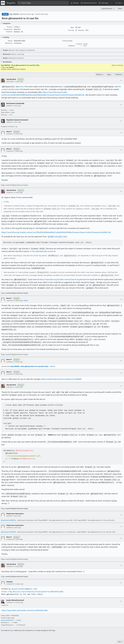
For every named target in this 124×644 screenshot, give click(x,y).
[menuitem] (75, 3)
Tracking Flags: (67, 41)
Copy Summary (107, 9)
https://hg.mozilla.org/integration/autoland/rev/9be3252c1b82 (32, 586)
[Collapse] (121, 80)
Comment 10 (10, 579)
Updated (9, 105)
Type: (72, 27)
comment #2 (27, 197)
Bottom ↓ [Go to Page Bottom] (100, 74)
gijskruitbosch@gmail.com (24, 583)
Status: (10, 41)
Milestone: (9, 43)
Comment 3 (10, 192)
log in (12, 625)
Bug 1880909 (14, 14)
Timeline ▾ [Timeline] (119, 74)
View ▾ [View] (120, 9)
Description (10, 82)
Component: (8, 29)
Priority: (71, 30)
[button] (118, 3)
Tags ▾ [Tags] (109, 74)
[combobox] (43, 3)
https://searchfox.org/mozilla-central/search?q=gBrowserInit (64, 277)
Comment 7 (10, 383)
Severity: (81, 30)
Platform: (9, 32)
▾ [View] (114, 9)
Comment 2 (10, 151)
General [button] (17, 29)
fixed (85, 46)
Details (114, 65)
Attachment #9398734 (9, 515)
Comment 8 (10, 534)
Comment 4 (10, 298)
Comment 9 (10, 561)
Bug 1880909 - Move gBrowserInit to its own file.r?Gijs (20, 65)
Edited (26, 298)
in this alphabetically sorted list (43, 250)
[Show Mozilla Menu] (3, 3)
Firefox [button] (17, 27)
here (22, 87)
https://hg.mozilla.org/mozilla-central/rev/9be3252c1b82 (25, 605)
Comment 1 (10, 134)
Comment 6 (10, 370)
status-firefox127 (7, 615)
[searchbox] (43, 3)
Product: (10, 27)
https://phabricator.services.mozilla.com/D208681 (61, 375)
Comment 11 (10, 597)
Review (121, 65)
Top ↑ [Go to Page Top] (120, 636)
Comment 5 (10, 358)
